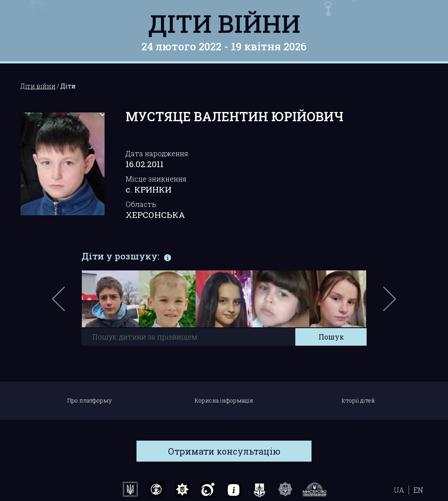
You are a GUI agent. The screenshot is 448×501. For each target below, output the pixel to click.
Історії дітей (358, 400)
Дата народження (157, 153)
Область (141, 204)
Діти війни (224, 23)
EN (418, 490)
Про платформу (90, 400)
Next (388, 303)
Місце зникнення (156, 179)
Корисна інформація (224, 400)
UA (399, 490)
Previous (69, 303)
